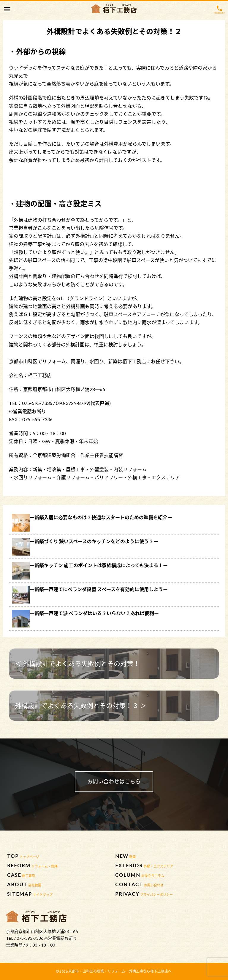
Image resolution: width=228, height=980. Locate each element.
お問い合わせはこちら (114, 781)
